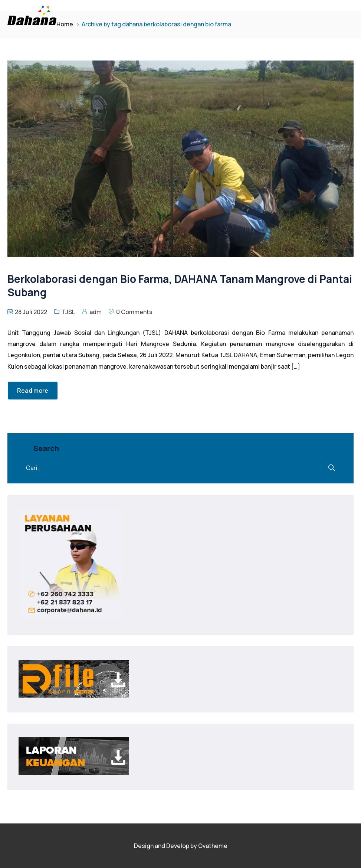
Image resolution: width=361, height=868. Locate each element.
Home (65, 24)
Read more (33, 391)
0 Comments (134, 312)
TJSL (68, 312)
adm (96, 312)
